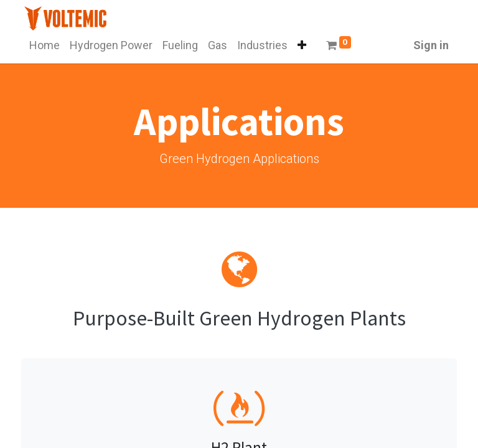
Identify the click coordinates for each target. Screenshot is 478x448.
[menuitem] (45, 45)
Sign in (431, 45)
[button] (302, 45)
